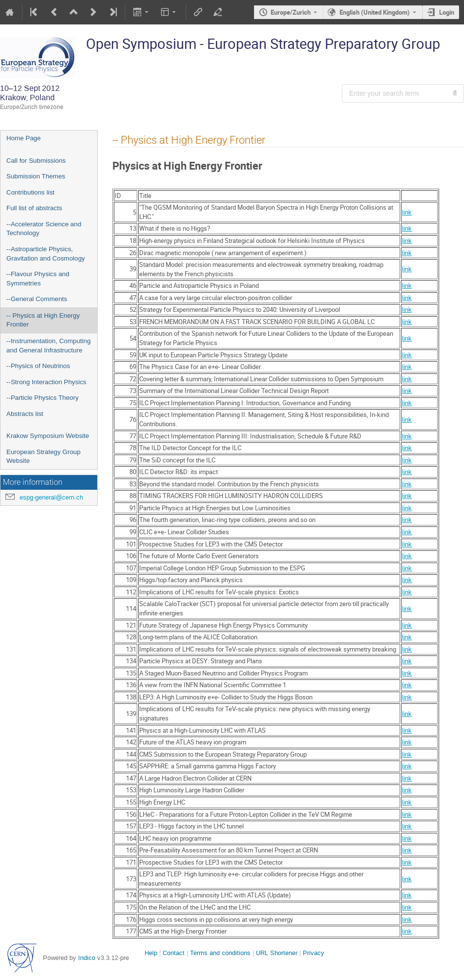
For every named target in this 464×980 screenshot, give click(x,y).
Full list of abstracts (34, 208)
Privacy (314, 953)
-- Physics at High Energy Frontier (43, 320)
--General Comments (37, 299)
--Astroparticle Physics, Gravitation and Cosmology (46, 254)
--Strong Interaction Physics (46, 382)
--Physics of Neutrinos (38, 366)
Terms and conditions (220, 953)
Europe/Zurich (291, 12)
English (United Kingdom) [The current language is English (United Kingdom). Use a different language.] (375, 12)
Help (151, 953)
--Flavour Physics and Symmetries (38, 279)
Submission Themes (36, 176)
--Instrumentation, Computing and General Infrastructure (49, 346)
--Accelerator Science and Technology (44, 229)
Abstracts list (25, 414)
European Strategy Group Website (43, 457)
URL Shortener (277, 953)
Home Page (23, 138)
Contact (174, 953)
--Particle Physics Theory (42, 398)
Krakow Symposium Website (48, 436)
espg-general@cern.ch (51, 497)
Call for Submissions (36, 161)
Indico (87, 958)
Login (447, 12)
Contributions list (31, 192)
